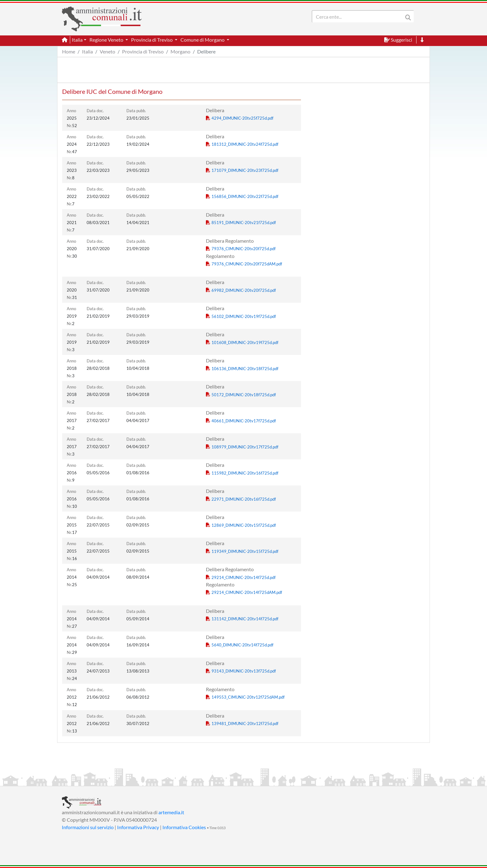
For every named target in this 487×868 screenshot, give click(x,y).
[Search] (359, 16)
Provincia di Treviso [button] (152, 40)
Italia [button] (77, 40)
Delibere (206, 51)
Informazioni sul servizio (88, 827)
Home (69, 51)
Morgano (180, 51)
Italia (87, 51)
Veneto (107, 51)
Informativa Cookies (184, 827)
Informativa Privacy (138, 827)
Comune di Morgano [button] (203, 40)
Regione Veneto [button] (107, 40)
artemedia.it (171, 812)
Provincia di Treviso (143, 51)
